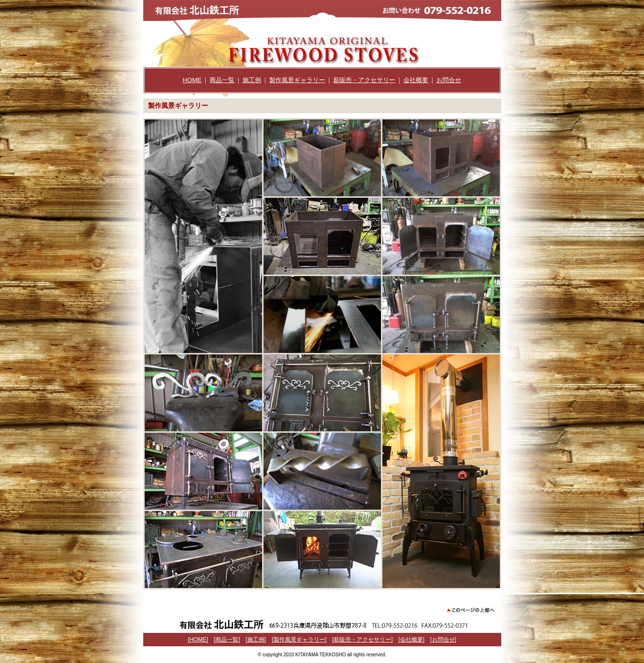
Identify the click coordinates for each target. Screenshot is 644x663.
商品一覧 (222, 80)
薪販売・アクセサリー (364, 80)
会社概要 (416, 80)
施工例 (252, 80)
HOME (192, 80)
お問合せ (449, 80)
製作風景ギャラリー (297, 80)
